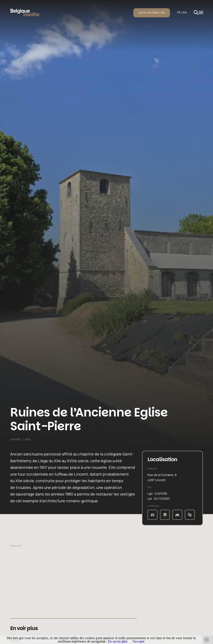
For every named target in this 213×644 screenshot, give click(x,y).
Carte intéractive (152, 13)
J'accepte (139, 641)
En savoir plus (118, 641)
